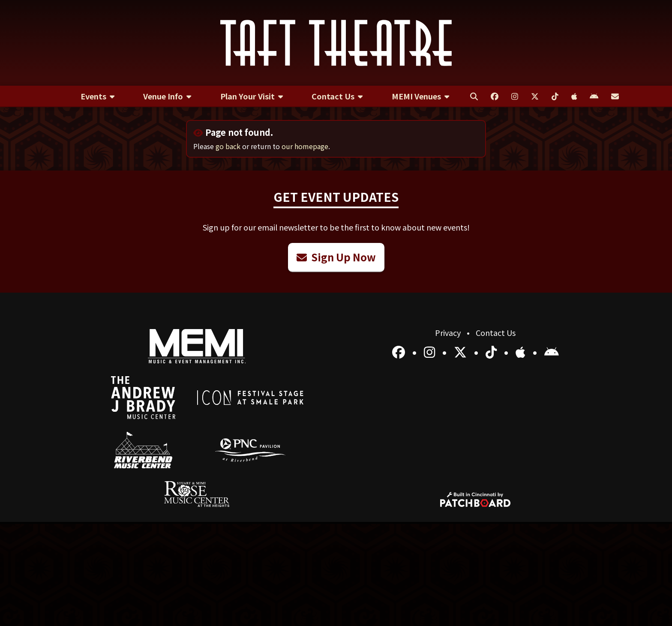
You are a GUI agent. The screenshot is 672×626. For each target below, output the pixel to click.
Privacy (449, 332)
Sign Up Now (336, 257)
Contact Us (496, 332)
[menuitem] (97, 96)
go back (228, 146)
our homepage (305, 146)
